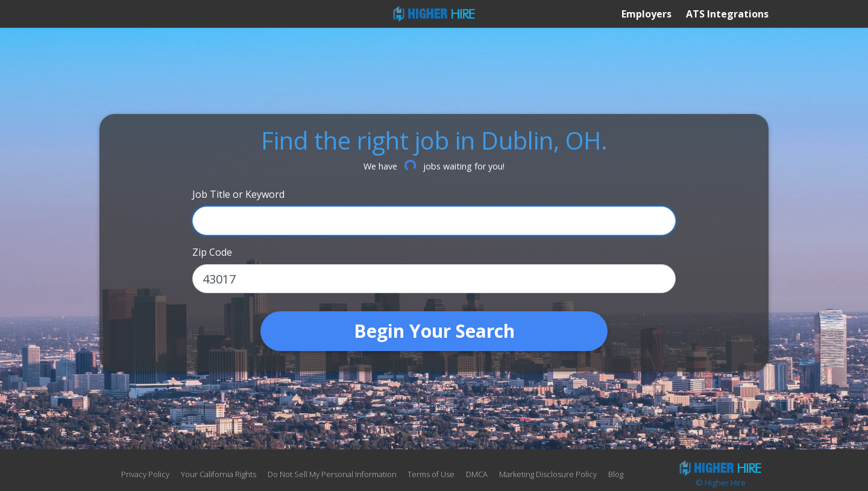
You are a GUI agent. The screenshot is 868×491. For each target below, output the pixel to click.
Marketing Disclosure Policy (548, 474)
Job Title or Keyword (238, 194)
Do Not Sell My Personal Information (333, 474)
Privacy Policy (145, 474)
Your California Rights (219, 474)
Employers (646, 14)
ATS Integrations (727, 14)
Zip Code (212, 252)
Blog (616, 474)
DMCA (477, 474)
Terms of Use (431, 474)
